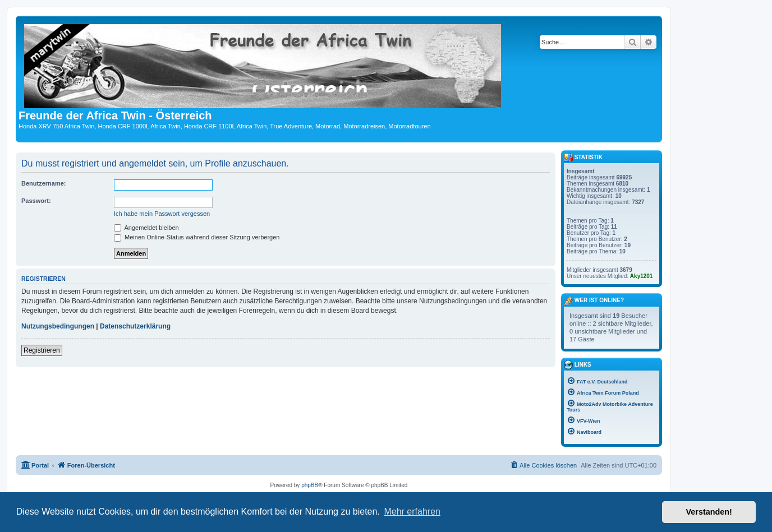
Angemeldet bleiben (146, 228)
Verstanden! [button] (709, 512)
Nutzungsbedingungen (58, 326)
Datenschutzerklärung (135, 326)
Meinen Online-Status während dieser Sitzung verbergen (197, 237)
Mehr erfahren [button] (412, 512)
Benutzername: (43, 183)
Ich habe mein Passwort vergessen (162, 214)
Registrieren (42, 350)
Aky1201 (642, 276)
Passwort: (36, 201)
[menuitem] (543, 465)
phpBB (310, 485)
